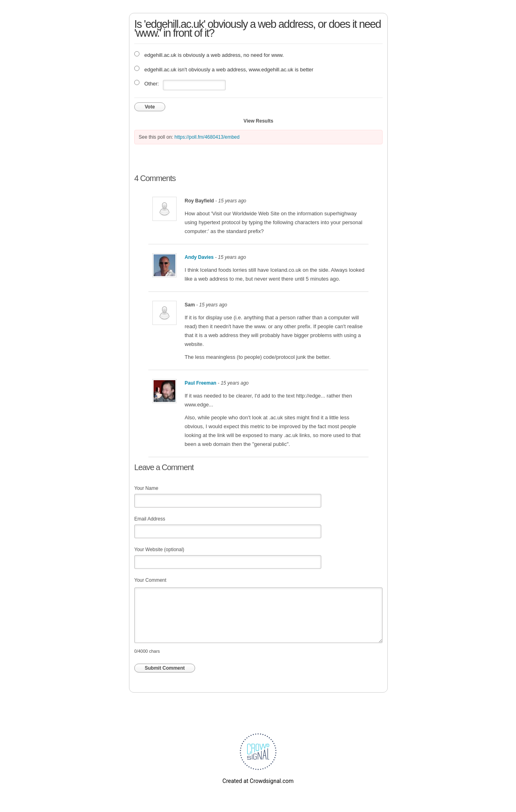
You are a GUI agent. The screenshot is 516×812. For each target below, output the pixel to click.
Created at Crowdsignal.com (258, 781)
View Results (258, 121)
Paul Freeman (201, 383)
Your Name (146, 488)
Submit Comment (165, 668)
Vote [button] (150, 107)
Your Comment (150, 580)
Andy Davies (199, 257)
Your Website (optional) (159, 550)
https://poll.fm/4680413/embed (207, 137)
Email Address (150, 519)
